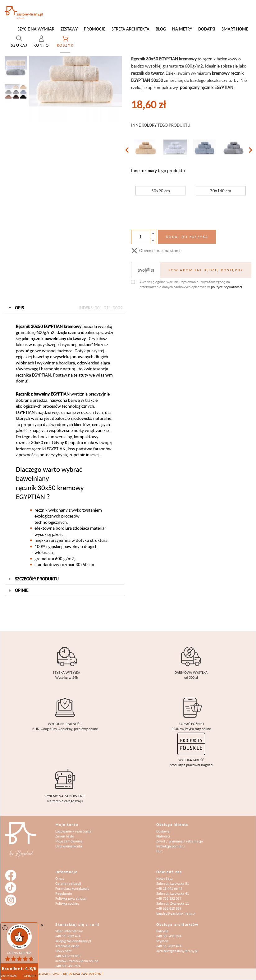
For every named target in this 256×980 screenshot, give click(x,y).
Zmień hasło (65, 836)
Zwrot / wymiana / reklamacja (180, 841)
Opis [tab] (65, 308)
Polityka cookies (67, 903)
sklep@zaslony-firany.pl (73, 941)
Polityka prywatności (71, 898)
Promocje (95, 29)
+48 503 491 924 (68, 966)
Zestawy (69, 29)
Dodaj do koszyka (187, 237)
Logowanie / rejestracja (73, 831)
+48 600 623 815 (68, 956)
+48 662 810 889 (169, 908)
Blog (161, 29)
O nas (60, 878)
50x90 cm (161, 191)
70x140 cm (221, 191)
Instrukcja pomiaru (170, 846)
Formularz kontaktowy (72, 888)
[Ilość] (140, 237)
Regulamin (64, 893)
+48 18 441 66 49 (169, 888)
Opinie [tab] (18, 590)
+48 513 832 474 (68, 936)
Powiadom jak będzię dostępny (206, 270)
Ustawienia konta (69, 846)
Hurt (160, 851)
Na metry (182, 29)
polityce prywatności (226, 287)
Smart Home (235, 29)
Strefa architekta (130, 29)
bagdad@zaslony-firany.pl (176, 913)
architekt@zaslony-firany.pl (177, 951)
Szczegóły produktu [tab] (33, 579)
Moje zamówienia (69, 841)
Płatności (163, 836)
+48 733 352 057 (169, 898)
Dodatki (207, 29)
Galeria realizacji (68, 883)
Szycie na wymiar (36, 29)
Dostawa (163, 831)
